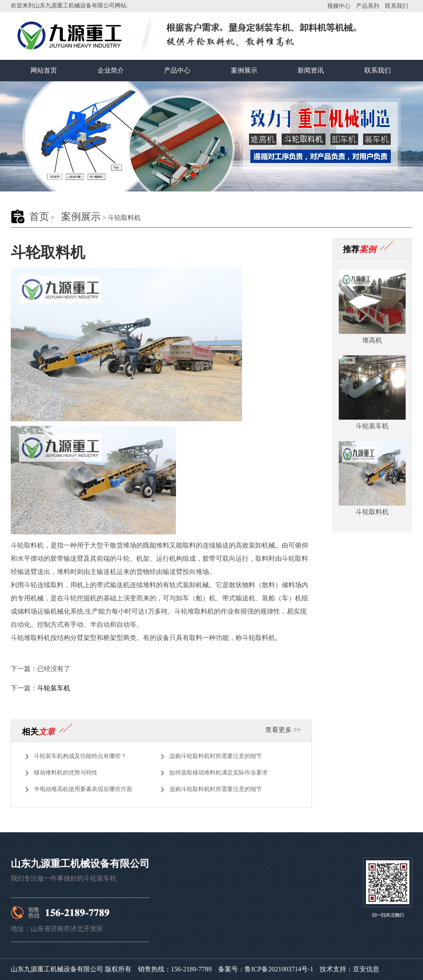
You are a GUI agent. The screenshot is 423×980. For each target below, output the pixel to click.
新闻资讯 (311, 70)
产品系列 (368, 6)
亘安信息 (366, 969)
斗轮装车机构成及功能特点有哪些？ (80, 756)
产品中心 (177, 70)
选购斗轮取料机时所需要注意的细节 (216, 756)
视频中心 (339, 6)
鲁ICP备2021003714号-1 (279, 969)
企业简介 (111, 70)
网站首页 (44, 70)
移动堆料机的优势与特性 (66, 773)
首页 (39, 217)
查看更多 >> (283, 730)
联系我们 (397, 6)
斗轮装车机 (54, 688)
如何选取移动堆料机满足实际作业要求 (219, 773)
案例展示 (244, 70)
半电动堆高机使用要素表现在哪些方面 (83, 789)
